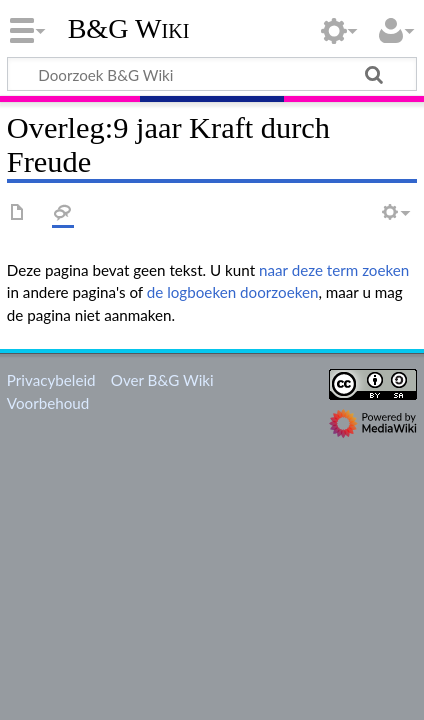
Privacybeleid (51, 380)
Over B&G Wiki (162, 380)
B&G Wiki (129, 29)
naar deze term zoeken (334, 270)
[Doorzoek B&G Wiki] (212, 74)
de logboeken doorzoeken (233, 292)
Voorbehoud (48, 403)
